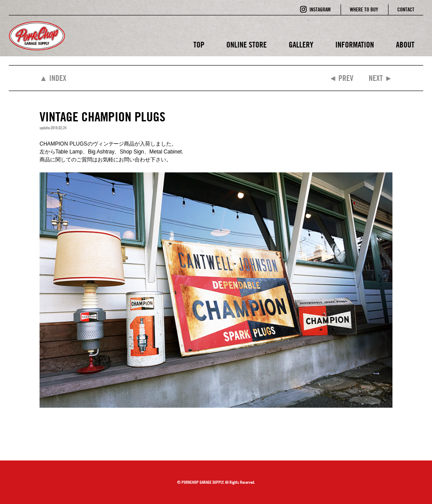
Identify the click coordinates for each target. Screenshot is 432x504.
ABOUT (405, 45)
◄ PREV (341, 78)
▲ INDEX (53, 78)
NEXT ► (381, 78)
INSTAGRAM (320, 9)
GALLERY (301, 45)
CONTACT (406, 9)
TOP (199, 45)
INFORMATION (355, 45)
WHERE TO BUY (364, 9)
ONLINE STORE (247, 45)
